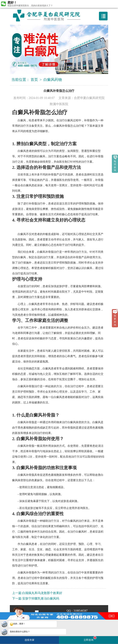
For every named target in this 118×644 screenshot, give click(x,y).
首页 (34, 80)
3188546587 (81, 611)
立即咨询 (90, 639)
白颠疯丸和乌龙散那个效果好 (42, 593)
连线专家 (29, 640)
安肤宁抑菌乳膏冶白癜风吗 (41, 598)
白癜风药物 (53, 80)
